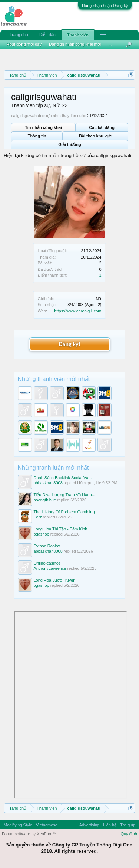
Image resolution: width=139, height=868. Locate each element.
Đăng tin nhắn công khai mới (75, 44)
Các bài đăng (102, 127)
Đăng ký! (69, 344)
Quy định (129, 834)
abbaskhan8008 (48, 483)
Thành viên (78, 35)
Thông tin (37, 136)
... (110, 44)
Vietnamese (47, 825)
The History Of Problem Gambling (64, 512)
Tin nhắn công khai (43, 127)
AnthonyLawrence (50, 568)
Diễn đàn (47, 35)
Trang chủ (19, 35)
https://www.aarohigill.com (78, 311)
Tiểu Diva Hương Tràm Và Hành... (64, 495)
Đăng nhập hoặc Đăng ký (105, 6)
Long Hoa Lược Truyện (55, 580)
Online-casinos (47, 563)
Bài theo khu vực (95, 136)
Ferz (38, 517)
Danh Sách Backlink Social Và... (63, 478)
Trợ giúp (128, 825)
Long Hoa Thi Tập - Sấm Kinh (61, 529)
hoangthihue (45, 500)
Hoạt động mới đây (24, 44)
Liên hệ (110, 825)
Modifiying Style (18, 825)
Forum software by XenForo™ (29, 834)
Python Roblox (47, 546)
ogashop (42, 534)
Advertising (89, 825)
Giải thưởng (70, 144)
